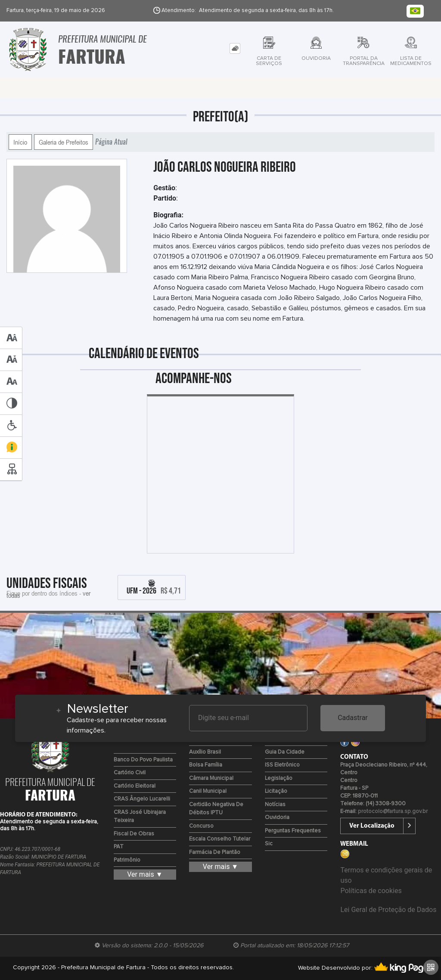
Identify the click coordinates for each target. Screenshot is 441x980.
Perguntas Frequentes (293, 831)
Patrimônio (127, 860)
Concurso (201, 826)
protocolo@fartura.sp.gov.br (393, 812)
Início (20, 142)
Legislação (279, 778)
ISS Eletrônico (282, 765)
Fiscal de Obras (134, 834)
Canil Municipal (208, 791)
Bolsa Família (206, 765)
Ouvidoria (277, 818)
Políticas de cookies (371, 891)
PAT (119, 847)
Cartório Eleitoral (135, 786)
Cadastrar (353, 718)
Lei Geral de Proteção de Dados (388, 910)
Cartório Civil (130, 773)
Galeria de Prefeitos (64, 142)
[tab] (235, 48)
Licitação (276, 791)
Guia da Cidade (285, 752)
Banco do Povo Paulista (143, 760)
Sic (269, 844)
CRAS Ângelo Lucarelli (142, 799)
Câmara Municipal (211, 778)
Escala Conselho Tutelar (220, 839)
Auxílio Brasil (205, 752)
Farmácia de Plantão (215, 852)
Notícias (275, 805)
